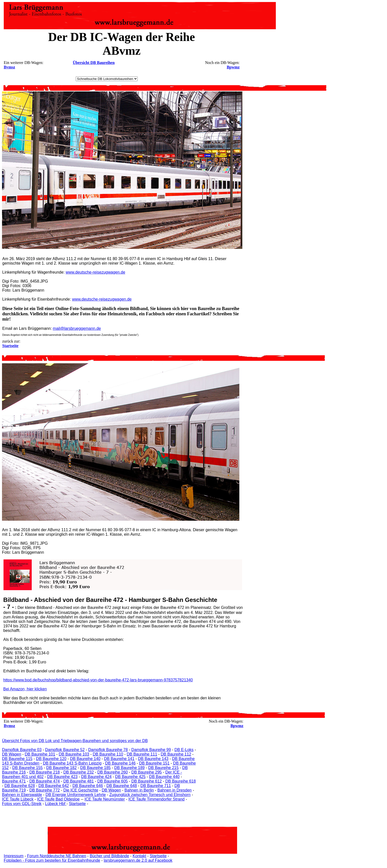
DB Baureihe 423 (62, 777)
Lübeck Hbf (56, 804)
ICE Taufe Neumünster (105, 799)
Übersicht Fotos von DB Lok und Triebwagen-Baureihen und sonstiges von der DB (75, 741)
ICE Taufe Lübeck (18, 799)
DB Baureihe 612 (147, 781)
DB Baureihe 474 (44, 781)
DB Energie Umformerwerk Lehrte (76, 795)
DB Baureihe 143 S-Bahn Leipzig (72, 763)
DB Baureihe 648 (122, 786)
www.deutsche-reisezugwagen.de (95, 272)
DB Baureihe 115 (17, 759)
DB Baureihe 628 (20, 786)
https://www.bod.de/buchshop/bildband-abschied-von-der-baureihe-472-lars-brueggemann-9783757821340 (98, 680)
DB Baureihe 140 (85, 759)
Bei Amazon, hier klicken (25, 689)
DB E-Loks (184, 750)
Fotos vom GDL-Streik (22, 804)
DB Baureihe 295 (147, 772)
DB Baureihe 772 (44, 790)
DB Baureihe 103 (74, 754)
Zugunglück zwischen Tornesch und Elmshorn (150, 795)
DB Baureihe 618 (181, 781)
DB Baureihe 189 (129, 768)
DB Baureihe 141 (119, 759)
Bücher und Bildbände (109, 856)
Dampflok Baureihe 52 (65, 750)
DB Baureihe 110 (108, 754)
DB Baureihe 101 (40, 754)
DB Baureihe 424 (96, 777)
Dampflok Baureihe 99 (151, 750)
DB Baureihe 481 (78, 781)
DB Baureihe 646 (88, 786)
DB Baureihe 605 (113, 781)
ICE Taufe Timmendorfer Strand (157, 799)
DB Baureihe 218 (44, 772)
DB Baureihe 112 (176, 754)
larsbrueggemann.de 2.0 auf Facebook (138, 860)
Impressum (14, 856)
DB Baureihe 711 (156, 786)
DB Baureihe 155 (27, 768)
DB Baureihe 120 (51, 759)
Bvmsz (9, 67)
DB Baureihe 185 (95, 768)
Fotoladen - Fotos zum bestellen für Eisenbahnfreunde (52, 860)
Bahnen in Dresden (175, 790)
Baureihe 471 (14, 781)
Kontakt (139, 856)
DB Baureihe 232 (78, 772)
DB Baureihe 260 (113, 772)
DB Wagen (12, 754)
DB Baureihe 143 (153, 759)
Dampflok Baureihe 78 (108, 750)
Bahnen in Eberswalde (22, 795)
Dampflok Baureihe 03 (22, 750)
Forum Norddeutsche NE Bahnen (57, 856)
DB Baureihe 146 (120, 763)
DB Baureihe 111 (142, 754)
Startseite (77, 804)
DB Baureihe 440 (164, 777)
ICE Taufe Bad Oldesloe (58, 799)
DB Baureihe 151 (154, 763)
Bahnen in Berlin (139, 790)
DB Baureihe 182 (61, 768)
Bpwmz (233, 67)
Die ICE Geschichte (81, 790)
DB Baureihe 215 (163, 768)
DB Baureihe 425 (130, 777)
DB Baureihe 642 (54, 786)
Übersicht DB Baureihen (94, 63)
